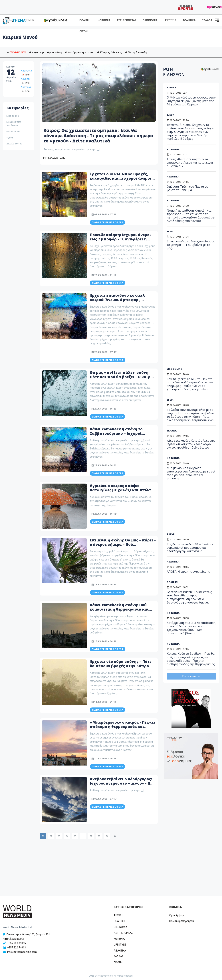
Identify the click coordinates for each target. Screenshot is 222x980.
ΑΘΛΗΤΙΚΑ (189, 20)
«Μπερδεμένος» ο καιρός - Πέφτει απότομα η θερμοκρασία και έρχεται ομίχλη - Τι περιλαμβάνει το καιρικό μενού (123, 729)
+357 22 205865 (17, 943)
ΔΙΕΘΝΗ (84, 31)
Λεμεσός (26, 79)
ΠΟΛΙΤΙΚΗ (85, 20)
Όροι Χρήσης (177, 915)
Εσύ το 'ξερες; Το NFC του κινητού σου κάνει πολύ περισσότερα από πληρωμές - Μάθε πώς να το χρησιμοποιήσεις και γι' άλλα (191, 384)
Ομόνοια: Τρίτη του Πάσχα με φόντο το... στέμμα (187, 188)
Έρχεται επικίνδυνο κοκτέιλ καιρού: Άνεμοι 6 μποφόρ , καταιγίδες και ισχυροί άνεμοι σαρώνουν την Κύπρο (119, 302)
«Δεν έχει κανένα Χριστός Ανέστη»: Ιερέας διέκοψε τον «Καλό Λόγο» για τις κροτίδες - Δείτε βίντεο (191, 444)
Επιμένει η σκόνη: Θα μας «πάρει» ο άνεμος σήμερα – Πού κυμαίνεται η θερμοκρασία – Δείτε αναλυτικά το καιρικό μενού (123, 547)
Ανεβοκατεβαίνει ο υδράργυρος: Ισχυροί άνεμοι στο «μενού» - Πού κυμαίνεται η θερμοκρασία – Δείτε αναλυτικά (123, 785)
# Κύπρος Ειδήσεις (110, 52)
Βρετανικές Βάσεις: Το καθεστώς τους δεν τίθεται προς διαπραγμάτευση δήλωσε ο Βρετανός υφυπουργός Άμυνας (189, 597)
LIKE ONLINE (174, 369)
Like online (13, 116)
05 (75, 836)
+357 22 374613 (17, 948)
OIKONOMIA (121, 927)
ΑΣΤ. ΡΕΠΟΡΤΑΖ (127, 20)
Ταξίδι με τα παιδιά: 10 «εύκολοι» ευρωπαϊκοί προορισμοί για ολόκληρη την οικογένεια (190, 548)
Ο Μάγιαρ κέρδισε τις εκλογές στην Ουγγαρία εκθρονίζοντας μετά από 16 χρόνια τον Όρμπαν (191, 101)
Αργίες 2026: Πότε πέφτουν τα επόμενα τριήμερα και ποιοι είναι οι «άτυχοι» (190, 163)
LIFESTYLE (170, 20)
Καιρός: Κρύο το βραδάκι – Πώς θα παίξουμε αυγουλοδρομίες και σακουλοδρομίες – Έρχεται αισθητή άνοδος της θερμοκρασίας (191, 659)
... (83, 836)
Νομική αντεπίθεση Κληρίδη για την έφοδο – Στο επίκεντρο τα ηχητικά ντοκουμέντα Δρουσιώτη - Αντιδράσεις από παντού (191, 216)
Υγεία (10, 138)
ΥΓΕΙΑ (170, 231)
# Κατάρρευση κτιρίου (80, 52)
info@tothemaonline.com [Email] (22, 952)
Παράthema (13, 131)
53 (99, 836)
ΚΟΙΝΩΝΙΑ (104, 20)
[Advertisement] (194, 312)
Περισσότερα (191, 676)
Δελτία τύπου (14, 144)
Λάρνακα (26, 87)
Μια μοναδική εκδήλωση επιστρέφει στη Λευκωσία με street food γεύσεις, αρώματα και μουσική (191, 473)
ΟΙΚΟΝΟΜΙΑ (150, 20)
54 (107, 836)
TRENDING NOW (16, 52)
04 (67, 836)
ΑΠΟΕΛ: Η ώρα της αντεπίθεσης (188, 572)
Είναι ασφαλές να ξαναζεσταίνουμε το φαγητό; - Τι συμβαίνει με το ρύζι (191, 245)
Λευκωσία (26, 71)
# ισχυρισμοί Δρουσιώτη (46, 52)
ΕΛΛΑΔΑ (207, 20)
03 (59, 836)
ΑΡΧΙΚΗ (118, 915)
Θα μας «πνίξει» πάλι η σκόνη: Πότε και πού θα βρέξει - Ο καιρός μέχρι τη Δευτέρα (122, 377)
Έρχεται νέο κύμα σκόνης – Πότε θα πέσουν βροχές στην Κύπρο (121, 664)
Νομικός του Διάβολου (14, 124)
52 (91, 836)
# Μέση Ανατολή (136, 52)
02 (51, 836)
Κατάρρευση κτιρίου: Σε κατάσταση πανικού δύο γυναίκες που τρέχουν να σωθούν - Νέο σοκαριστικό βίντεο (191, 628)
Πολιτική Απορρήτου (182, 921)
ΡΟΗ (174, 72)
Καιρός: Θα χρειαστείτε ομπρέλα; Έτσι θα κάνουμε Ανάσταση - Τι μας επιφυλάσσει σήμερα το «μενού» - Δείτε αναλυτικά (91, 135)
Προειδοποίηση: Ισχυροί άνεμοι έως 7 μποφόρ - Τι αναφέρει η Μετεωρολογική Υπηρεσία (120, 239)
